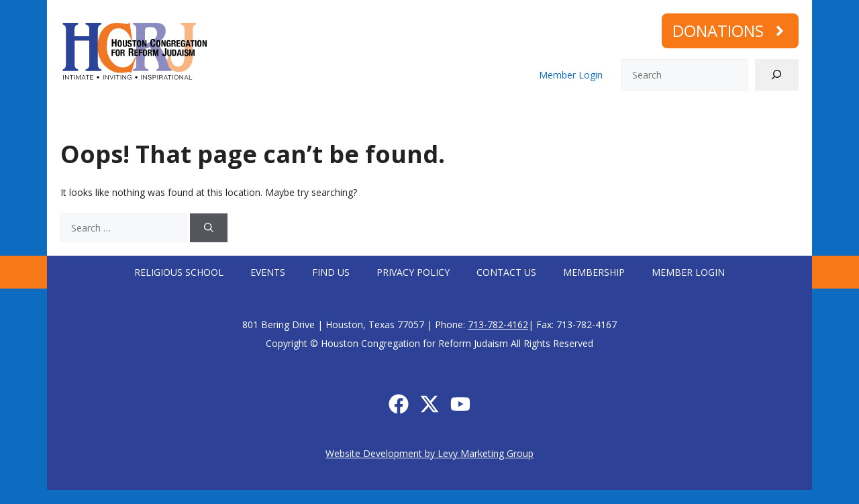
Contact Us (506, 272)
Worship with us (230, 116)
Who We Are (133, 116)
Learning (433, 116)
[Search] (777, 75)
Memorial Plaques (757, 116)
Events (268, 272)
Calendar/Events (579, 116)
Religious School (179, 272)
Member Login (571, 75)
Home (68, 116)
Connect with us (340, 116)
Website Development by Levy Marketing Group (429, 453)
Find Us (331, 272)
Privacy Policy (413, 272)
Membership (666, 116)
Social (499, 116)
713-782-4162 (498, 324)
